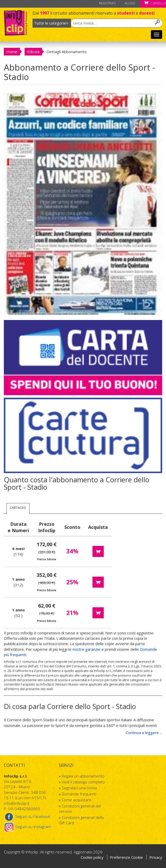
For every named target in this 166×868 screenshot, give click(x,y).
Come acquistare (77, 800)
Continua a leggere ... (144, 733)
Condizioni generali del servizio (80, 809)
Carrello (155, 3)
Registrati (107, 3)
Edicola (33, 52)
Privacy (156, 857)
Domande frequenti (79, 794)
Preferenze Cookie (127, 857)
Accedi (130, 3)
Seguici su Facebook (27, 816)
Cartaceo (18, 508)
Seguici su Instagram (27, 827)
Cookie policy (92, 857)
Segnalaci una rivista (79, 788)
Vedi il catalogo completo (83, 782)
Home (12, 52)
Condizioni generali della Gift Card (81, 820)
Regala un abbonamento (83, 776)
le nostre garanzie (84, 649)
